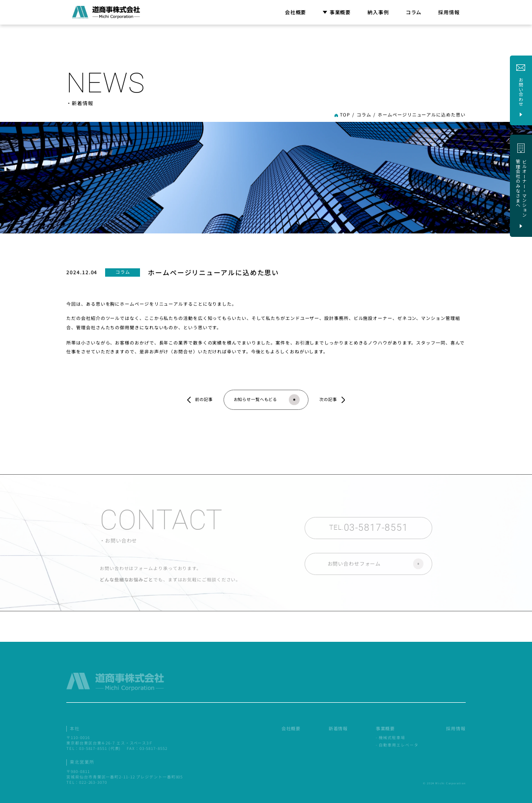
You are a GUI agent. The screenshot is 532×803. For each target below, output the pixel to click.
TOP (345, 115)
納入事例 (378, 12)
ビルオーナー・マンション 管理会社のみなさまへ (413, 685)
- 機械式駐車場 (391, 740)
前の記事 (204, 399)
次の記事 (328, 399)
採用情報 (449, 12)
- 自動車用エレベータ (397, 747)
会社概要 (296, 12)
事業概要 (337, 12)
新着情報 (338, 731)
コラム (414, 12)
